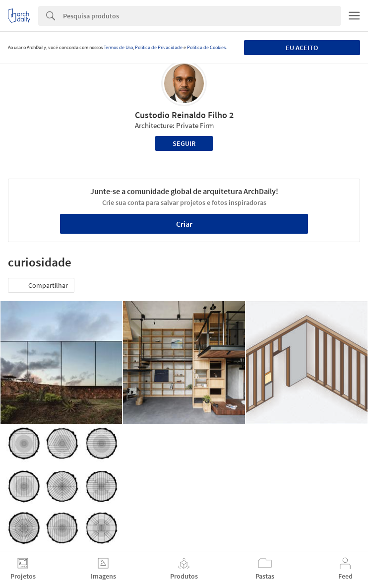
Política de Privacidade (159, 47)
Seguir (184, 143)
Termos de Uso (118, 47)
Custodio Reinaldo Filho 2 (184, 115)
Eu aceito (302, 48)
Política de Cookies (206, 47)
